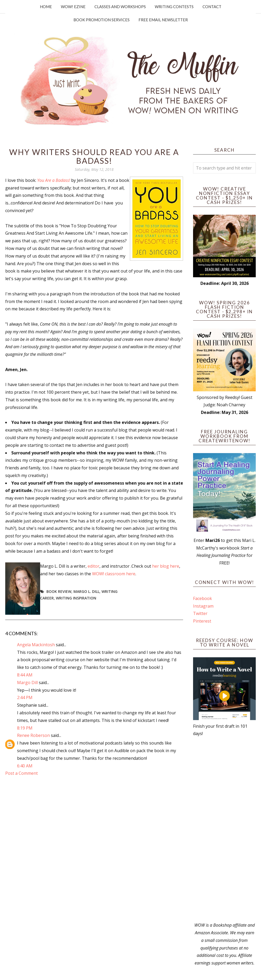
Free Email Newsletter (163, 20)
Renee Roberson (33, 735)
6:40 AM (25, 766)
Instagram (203, 606)
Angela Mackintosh (36, 645)
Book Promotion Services (102, 20)
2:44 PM (25, 697)
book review (59, 591)
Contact (212, 7)
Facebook (203, 598)
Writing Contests (174, 7)
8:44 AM (25, 675)
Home (46, 7)
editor (94, 566)
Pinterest (202, 621)
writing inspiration (76, 598)
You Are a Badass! (54, 180)
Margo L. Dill (86, 591)
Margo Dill (27, 683)
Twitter (200, 613)
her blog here (166, 566)
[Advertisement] (224, 829)
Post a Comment (22, 773)
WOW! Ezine (73, 7)
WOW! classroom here (114, 574)
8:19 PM (25, 728)
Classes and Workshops (120, 7)
